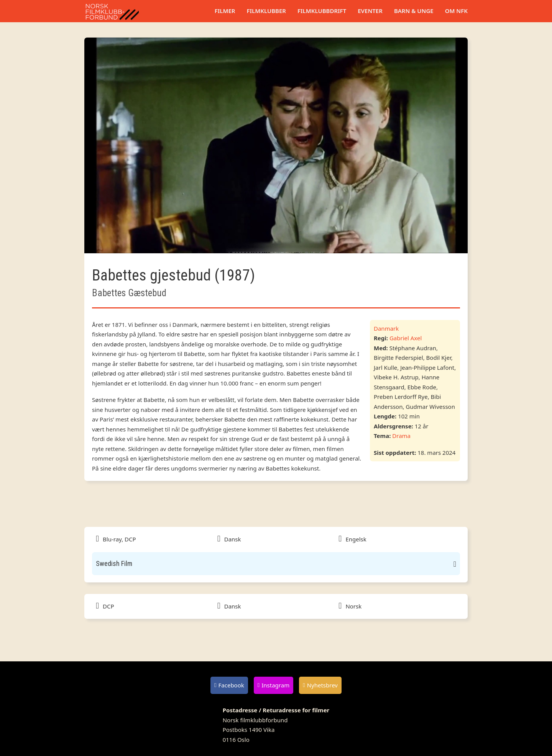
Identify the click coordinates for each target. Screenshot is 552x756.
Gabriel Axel (406, 338)
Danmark (386, 328)
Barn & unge (414, 11)
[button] (276, 564)
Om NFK (456, 11)
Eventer (370, 11)
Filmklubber (266, 11)
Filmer (225, 11)
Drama (401, 436)
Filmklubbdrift (322, 11)
